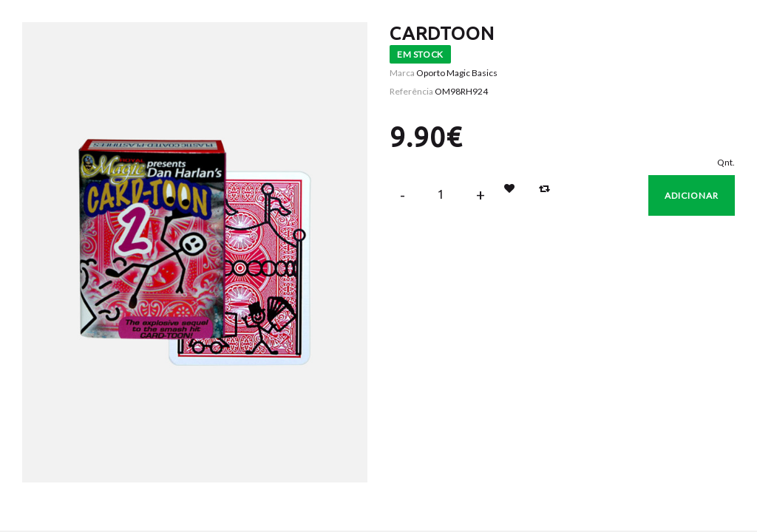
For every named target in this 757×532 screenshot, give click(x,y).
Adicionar (692, 195)
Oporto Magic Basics (457, 73)
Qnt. (726, 162)
